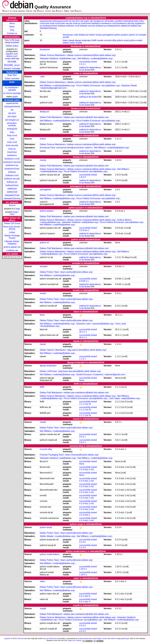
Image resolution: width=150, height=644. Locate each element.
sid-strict (12, 113)
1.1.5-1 (82, 359)
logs (17, 58)
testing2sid (12, 129)
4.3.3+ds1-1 (85, 515)
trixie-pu (12, 149)
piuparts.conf (12, 54)
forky (12, 132)
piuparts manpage (12, 68)
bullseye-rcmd (12, 175)
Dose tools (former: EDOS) (12, 228)
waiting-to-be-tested (88, 97)
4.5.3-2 (82, 625)
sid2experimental (12, 107)
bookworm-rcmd (12, 159)
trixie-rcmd (12, 142)
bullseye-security (12, 179)
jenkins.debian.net (12, 247)
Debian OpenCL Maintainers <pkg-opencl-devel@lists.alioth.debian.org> (73, 350)
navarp (99, 35)
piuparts (7, 638)
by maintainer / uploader (12, 89)
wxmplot (142, 35)
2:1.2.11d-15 (85, 404)
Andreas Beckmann (85, 638)
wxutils (66, 37)
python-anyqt (123, 40)
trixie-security (12, 145)
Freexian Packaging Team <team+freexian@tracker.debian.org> (69, 455)
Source (12, 205)
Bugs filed (12, 75)
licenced (21, 638)
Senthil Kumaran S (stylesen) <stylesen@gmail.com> (101, 374)
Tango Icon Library (74, 640)
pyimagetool (108, 35)
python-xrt (133, 35)
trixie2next (12, 152)
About (12, 23)
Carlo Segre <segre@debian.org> (125, 398)
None (82, 380)
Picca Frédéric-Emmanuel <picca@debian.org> (98, 86)
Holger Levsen (102, 638)
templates (15, 42)
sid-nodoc (12, 116)
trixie (12, 139)
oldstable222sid (12, 84)
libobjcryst (84, 35)
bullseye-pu (12, 182)
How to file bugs (12, 40)
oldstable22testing (12, 199)
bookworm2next (12, 169)
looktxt (92, 35)
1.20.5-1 (83, 569)
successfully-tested (88, 62)
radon (72, 43)
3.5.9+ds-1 (84, 230)
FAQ (12, 30)
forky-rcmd (12, 135)
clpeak (71, 40)
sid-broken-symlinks (12, 124)
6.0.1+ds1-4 (85, 596)
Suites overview (12, 78)
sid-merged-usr (12, 120)
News (12, 27)
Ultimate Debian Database (12, 243)
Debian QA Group (12, 223)
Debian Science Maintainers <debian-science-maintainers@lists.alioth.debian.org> (78, 55)
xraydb (79, 43)
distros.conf (12, 56)
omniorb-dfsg (110, 40)
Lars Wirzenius (51, 638)
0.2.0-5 (82, 542)
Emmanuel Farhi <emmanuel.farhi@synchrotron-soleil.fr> (66, 148)
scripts (8, 58)
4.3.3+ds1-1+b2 (86, 469)
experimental (12, 103)
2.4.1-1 (82, 64)
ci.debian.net (12, 250)
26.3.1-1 (83, 332)
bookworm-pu (12, 165)
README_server (12, 65)
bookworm (12, 155)
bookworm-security (12, 162)
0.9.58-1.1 (84, 281)
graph (15, 97)
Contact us (12, 33)
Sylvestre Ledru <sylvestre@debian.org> (95, 324)
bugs (18, 209)
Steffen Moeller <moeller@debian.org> (58, 536)
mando (100, 40)
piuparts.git (125, 638)
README (12, 62)
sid (12, 110)
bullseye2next (12, 185)
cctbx (76, 35)
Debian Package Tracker (12, 237)
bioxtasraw (68, 35)
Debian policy (12, 46)
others (113, 638)
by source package (12, 93)
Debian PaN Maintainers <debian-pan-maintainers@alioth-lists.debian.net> (74, 117)
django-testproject (83, 40)
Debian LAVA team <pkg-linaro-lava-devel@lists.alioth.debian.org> (70, 371)
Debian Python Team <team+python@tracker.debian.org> (66, 272)
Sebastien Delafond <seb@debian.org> (58, 58)
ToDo (12, 214)
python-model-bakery (50, 554)
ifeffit (94, 40)
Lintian (12, 232)
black (65, 40)
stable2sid (12, 189)
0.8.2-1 (82, 437)
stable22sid (12, 192)
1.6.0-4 (82, 177)
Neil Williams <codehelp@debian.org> (95, 58)
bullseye (12, 172)
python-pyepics (121, 35)
